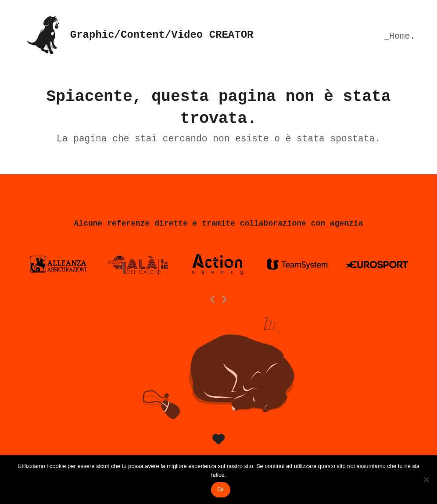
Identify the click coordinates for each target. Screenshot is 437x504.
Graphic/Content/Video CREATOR (138, 35)
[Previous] (213, 299)
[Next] (224, 299)
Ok (221, 490)
